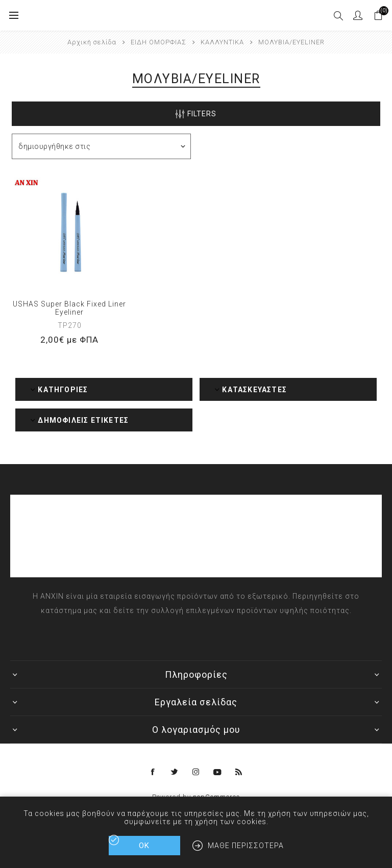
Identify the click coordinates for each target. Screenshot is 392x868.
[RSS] (239, 772)
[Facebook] (153, 772)
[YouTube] (217, 772)
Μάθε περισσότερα (246, 846)
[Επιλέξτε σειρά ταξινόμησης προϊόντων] (101, 146)
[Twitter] (175, 772)
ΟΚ (144, 846)
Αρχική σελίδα (92, 42)
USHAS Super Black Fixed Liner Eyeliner (69, 308)
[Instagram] (196, 772)
